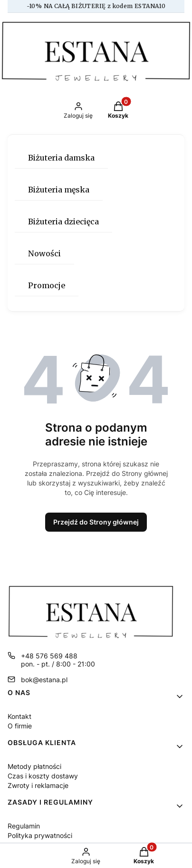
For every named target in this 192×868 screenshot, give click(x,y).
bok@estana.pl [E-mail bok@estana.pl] (44, 680)
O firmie (20, 726)
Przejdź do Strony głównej (96, 522)
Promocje (47, 285)
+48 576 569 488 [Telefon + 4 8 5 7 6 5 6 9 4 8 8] (49, 656)
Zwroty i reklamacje (38, 785)
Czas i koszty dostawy (43, 776)
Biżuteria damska (61, 158)
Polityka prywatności (40, 835)
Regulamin (24, 826)
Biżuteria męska (59, 190)
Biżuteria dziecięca (63, 222)
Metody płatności (34, 766)
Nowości (44, 253)
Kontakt (19, 716)
